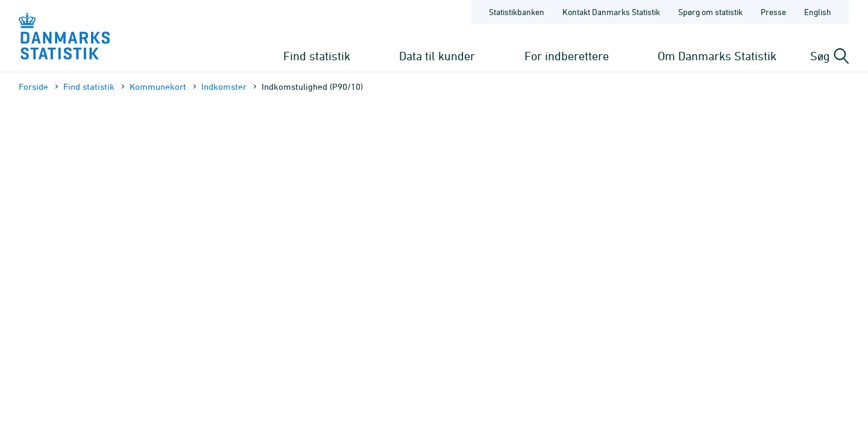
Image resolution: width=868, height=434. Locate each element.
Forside (33, 86)
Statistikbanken (517, 12)
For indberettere (567, 56)
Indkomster (224, 86)
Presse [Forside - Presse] (773, 12)
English (818, 12)
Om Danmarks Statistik (717, 56)
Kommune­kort (158, 86)
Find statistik (317, 56)
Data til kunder (437, 56)
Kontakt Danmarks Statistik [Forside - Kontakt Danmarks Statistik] (611, 12)
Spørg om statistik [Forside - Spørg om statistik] (710, 12)
